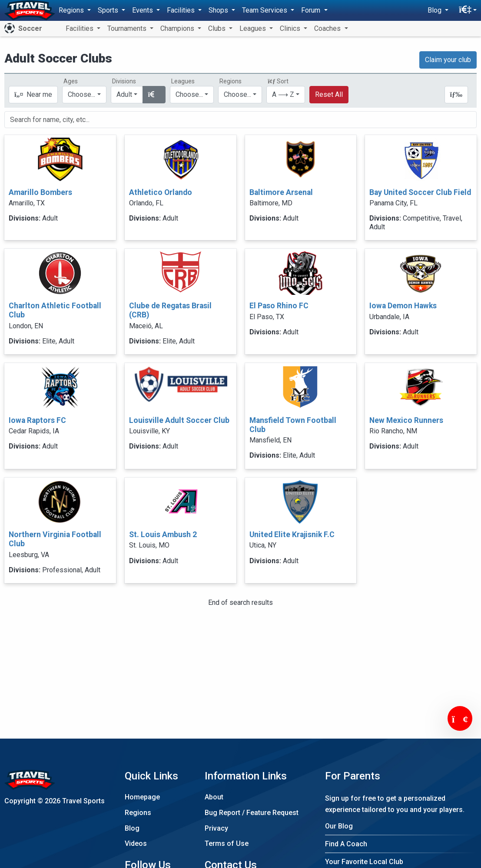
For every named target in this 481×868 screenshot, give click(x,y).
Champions (178, 28)
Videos (136, 843)
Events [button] (143, 10)
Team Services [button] (265, 10)
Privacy (216, 828)
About (214, 797)
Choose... (237, 94)
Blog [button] (435, 10)
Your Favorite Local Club (364, 862)
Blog (132, 828)
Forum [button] (312, 10)
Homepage (142, 797)
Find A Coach (346, 844)
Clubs (218, 28)
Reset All (329, 94)
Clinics (291, 28)
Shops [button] (219, 10)
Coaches (328, 28)
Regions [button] (72, 10)
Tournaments (128, 28)
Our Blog (339, 826)
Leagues (254, 28)
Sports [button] (109, 10)
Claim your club (448, 60)
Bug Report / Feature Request (252, 813)
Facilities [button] (182, 10)
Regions (138, 813)
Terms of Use (227, 843)
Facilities (80, 28)
